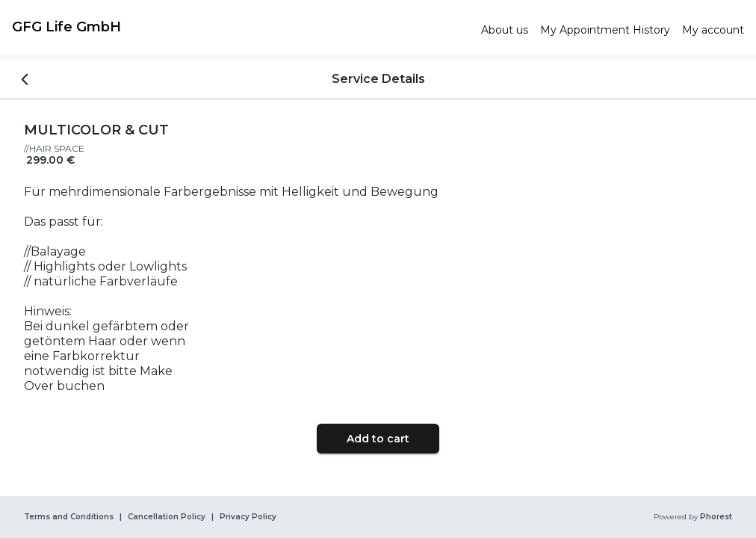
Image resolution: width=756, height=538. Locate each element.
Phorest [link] (715, 517)
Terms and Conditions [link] (69, 517)
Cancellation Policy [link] (167, 517)
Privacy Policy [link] (248, 517)
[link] (241, 27)
